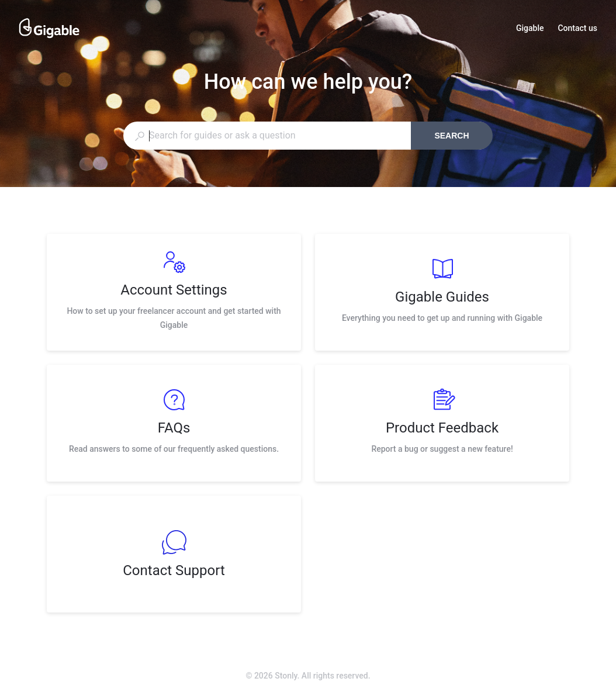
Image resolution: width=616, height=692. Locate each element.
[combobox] (267, 136)
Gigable (530, 29)
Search (451, 136)
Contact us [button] (577, 28)
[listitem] (174, 292)
